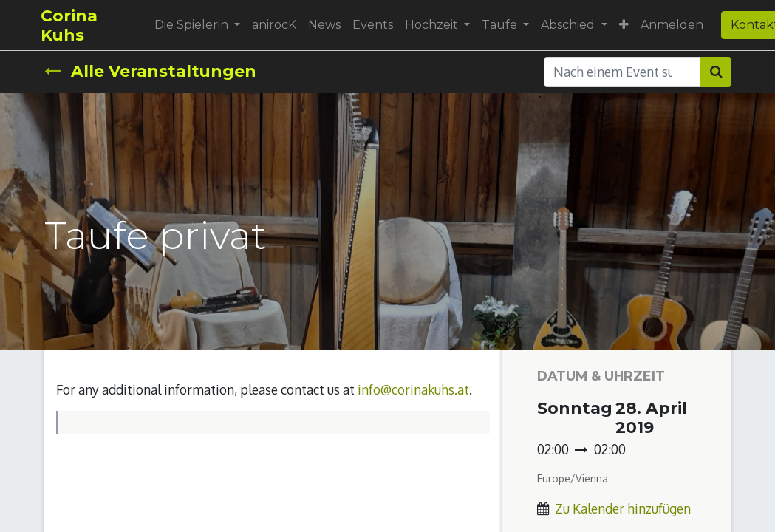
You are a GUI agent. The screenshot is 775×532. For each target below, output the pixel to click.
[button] (626, 25)
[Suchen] (716, 72)
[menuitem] (276, 25)
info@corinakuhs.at (413, 389)
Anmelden (674, 25)
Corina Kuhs (73, 25)
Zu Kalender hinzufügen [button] (623, 508)
